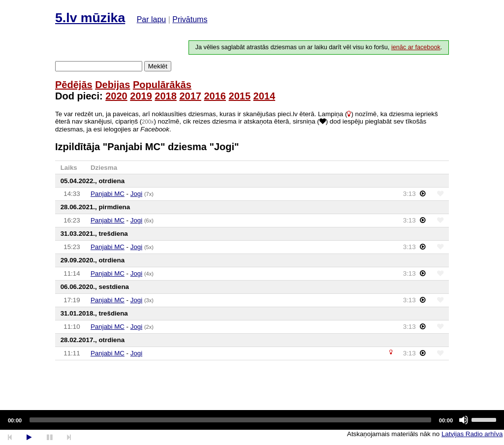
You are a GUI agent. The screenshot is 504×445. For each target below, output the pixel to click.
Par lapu (152, 19)
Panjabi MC (108, 194)
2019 (141, 96)
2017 (190, 96)
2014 (265, 96)
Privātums (190, 19)
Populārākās (162, 85)
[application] (252, 420)
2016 (215, 96)
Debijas (112, 85)
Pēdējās (74, 85)
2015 (240, 96)
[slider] (230, 420)
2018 (166, 96)
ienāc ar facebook (416, 47)
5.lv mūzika (90, 18)
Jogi (136, 194)
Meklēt (158, 66)
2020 (116, 96)
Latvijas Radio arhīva (472, 434)
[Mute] (464, 420)
